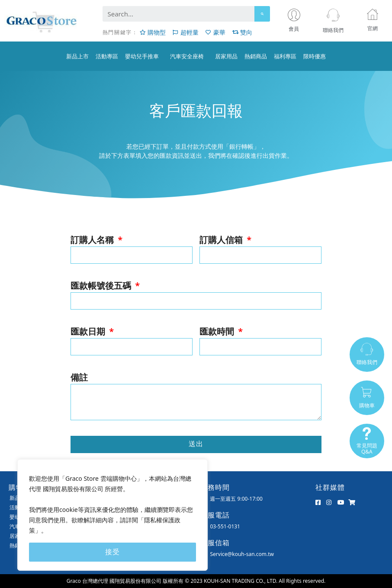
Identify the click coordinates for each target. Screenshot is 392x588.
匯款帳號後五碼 (102, 286)
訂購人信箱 (222, 240)
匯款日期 (89, 331)
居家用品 (226, 56)
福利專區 (285, 56)
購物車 (367, 405)
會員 (296, 29)
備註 (79, 377)
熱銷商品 (256, 56)
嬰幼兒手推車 (144, 56)
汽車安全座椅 (189, 56)
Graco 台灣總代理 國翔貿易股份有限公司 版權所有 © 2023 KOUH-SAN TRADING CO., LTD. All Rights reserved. (196, 581)
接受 (112, 552)
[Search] (262, 14)
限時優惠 (315, 56)
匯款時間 (218, 331)
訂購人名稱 (93, 240)
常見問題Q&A (367, 449)
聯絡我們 (333, 30)
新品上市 (77, 56)
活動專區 (107, 56)
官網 (373, 28)
